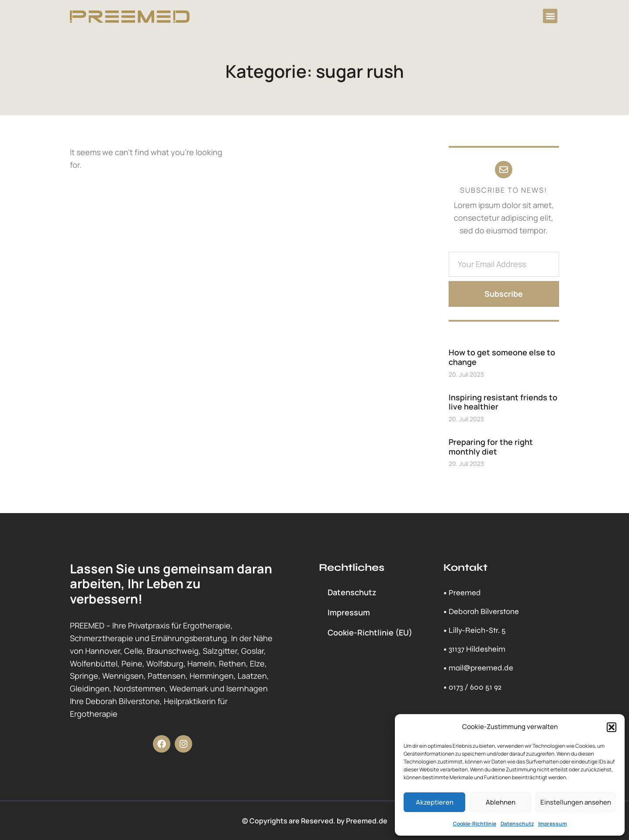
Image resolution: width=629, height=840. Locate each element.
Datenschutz (517, 824)
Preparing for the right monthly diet (491, 447)
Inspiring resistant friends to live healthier (503, 402)
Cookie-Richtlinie (475, 824)
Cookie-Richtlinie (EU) (370, 632)
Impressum (553, 824)
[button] (612, 727)
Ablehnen (501, 802)
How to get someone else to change (502, 357)
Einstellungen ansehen (576, 802)
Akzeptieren (435, 802)
